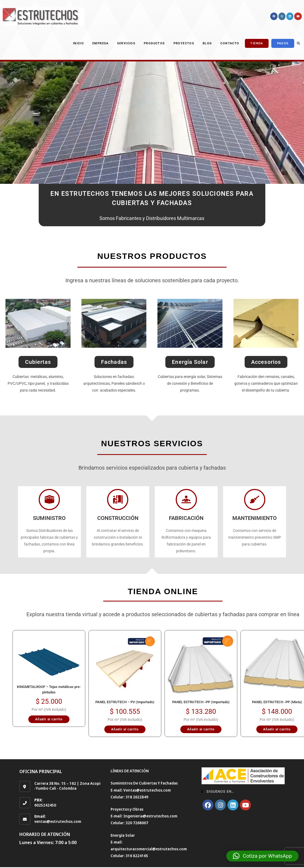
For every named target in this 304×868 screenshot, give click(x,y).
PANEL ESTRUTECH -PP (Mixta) (277, 702)
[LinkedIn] (233, 805)
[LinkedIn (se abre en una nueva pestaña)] (290, 16)
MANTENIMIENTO (255, 518)
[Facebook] (208, 805)
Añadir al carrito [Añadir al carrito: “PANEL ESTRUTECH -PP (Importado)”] (201, 729)
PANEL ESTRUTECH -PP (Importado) (201, 702)
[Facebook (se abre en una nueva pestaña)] (274, 16)
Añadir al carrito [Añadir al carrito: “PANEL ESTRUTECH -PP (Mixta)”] (277, 729)
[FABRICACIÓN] (186, 500)
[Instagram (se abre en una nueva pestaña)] (282, 16)
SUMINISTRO (49, 518)
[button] (262, 856)
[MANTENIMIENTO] (255, 500)
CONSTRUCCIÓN (118, 518)
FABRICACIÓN (186, 518)
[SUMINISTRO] (49, 500)
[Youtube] (245, 805)
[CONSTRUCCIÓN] (118, 500)
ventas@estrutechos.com (58, 821)
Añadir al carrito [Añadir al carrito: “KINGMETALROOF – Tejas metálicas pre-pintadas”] (49, 719)
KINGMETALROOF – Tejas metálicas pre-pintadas (49, 689)
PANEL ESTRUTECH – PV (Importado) (125, 702)
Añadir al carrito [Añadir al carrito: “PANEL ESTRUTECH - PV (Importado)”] (125, 729)
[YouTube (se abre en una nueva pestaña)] (298, 16)
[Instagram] (220, 805)
